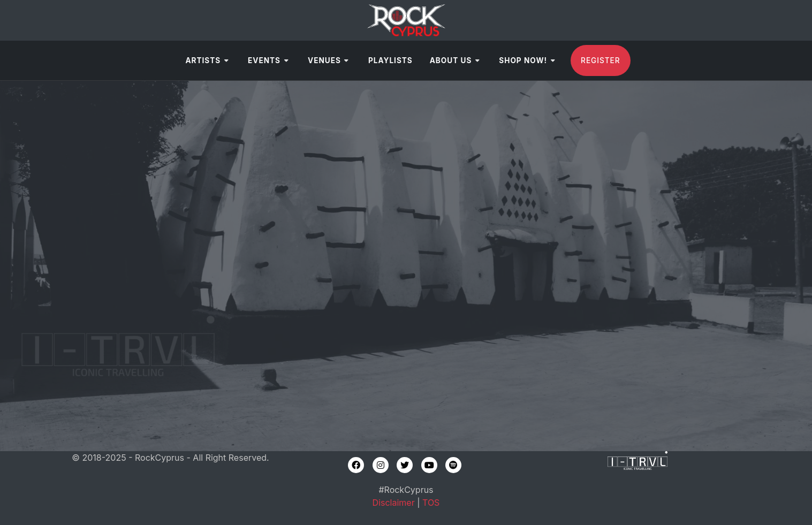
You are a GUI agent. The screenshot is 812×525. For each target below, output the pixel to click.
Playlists (390, 60)
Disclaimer (394, 503)
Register (600, 60)
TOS (431, 503)
